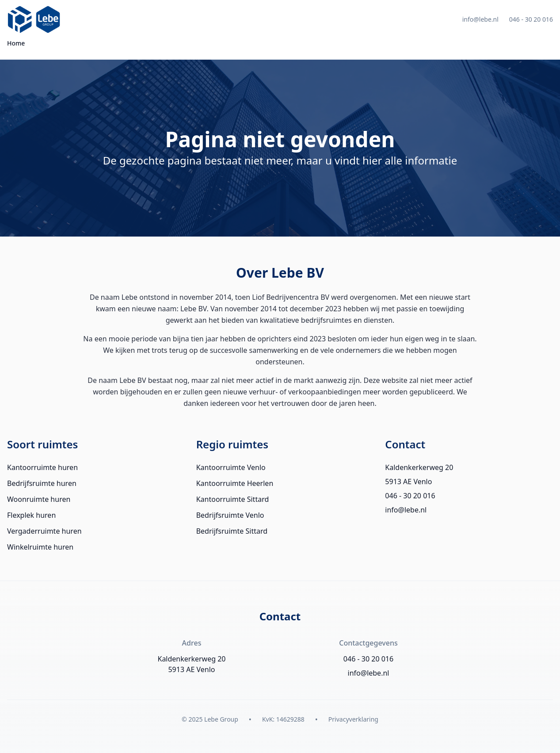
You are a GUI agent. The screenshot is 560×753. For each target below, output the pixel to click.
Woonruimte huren (39, 499)
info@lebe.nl (480, 19)
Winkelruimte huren (40, 547)
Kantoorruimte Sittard (233, 499)
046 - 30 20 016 (531, 19)
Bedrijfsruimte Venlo (230, 515)
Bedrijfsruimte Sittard (232, 531)
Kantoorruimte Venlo (231, 467)
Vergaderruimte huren (44, 531)
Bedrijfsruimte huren (42, 483)
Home (16, 43)
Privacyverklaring (353, 719)
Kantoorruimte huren (42, 467)
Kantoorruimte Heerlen (235, 483)
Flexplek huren (31, 515)
